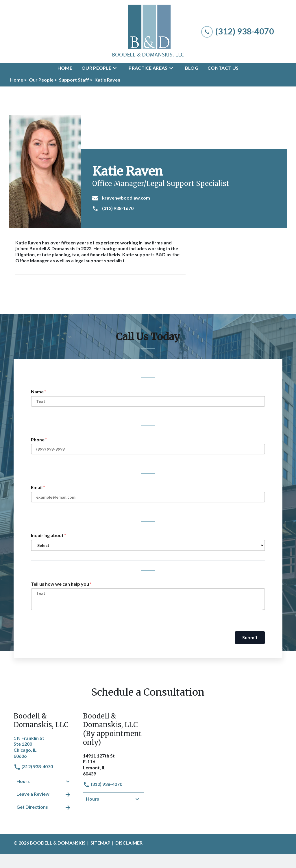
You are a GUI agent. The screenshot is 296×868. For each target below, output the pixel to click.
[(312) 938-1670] (186, 209)
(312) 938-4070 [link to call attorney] (33, 766)
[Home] (65, 68)
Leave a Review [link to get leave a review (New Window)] (44, 795)
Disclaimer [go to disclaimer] (129, 843)
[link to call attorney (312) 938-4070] (238, 31)
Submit (250, 637)
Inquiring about (47, 535)
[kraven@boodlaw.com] (186, 198)
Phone (38, 439)
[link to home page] (148, 31)
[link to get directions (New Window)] (44, 747)
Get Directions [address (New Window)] (44, 808)
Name (37, 391)
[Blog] (192, 68)
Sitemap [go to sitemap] (100, 843)
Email (37, 487)
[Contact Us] (223, 68)
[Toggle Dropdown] (116, 68)
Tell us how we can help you (60, 584)
